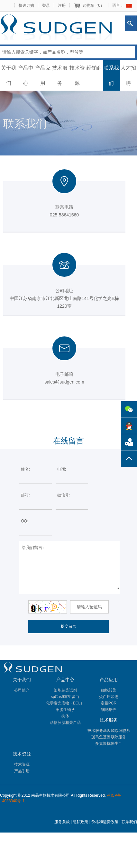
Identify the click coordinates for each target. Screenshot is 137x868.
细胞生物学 (65, 710)
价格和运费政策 (105, 822)
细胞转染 (109, 690)
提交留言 (68, 626)
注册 (62, 5)
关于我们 (9, 75)
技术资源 (77, 75)
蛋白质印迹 (109, 697)
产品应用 (43, 75)
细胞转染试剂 (65, 690)
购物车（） (93, 5)
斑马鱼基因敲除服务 (109, 737)
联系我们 (111, 75)
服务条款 (62, 822)
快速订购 (26, 5)
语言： (118, 5)
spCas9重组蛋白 (65, 697)
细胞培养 (109, 710)
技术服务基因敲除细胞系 (109, 731)
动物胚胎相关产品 (65, 723)
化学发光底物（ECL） (65, 703)
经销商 (94, 68)
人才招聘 (128, 75)
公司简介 (22, 690)
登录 (46, 5)
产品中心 (26, 75)
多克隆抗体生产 (109, 743)
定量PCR (109, 703)
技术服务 (60, 75)
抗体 (65, 716)
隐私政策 (80, 822)
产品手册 (22, 771)
